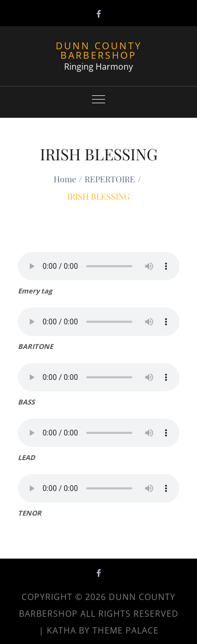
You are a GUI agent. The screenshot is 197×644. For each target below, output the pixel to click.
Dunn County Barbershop (99, 50)
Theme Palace (126, 630)
